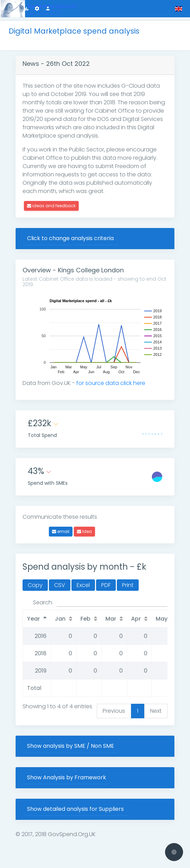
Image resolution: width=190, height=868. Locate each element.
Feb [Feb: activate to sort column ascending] (85, 619)
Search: (100, 603)
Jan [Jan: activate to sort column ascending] (60, 619)
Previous (114, 711)
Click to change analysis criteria (70, 238)
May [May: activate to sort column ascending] (162, 619)
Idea (84, 531)
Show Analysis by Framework (67, 777)
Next (156, 711)
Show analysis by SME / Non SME (71, 746)
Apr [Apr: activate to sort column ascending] (136, 619)
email (61, 531)
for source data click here (111, 383)
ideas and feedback (51, 206)
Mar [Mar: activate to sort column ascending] (111, 619)
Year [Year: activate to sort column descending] (33, 619)
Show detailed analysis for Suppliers (75, 809)
